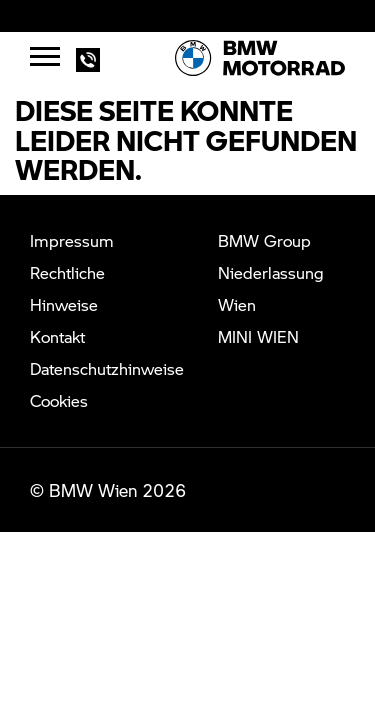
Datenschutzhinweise (107, 368)
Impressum (72, 240)
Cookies (59, 400)
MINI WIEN (258, 336)
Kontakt (57, 336)
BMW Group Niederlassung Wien (271, 272)
